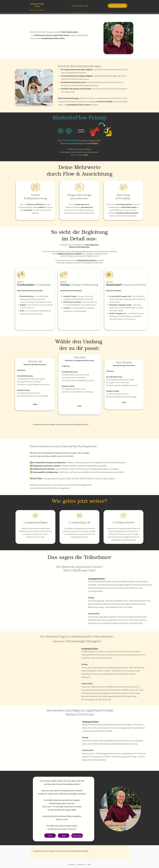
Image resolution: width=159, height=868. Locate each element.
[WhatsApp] (77, 836)
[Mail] (64, 836)
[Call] (50, 836)
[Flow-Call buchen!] (117, 6)
